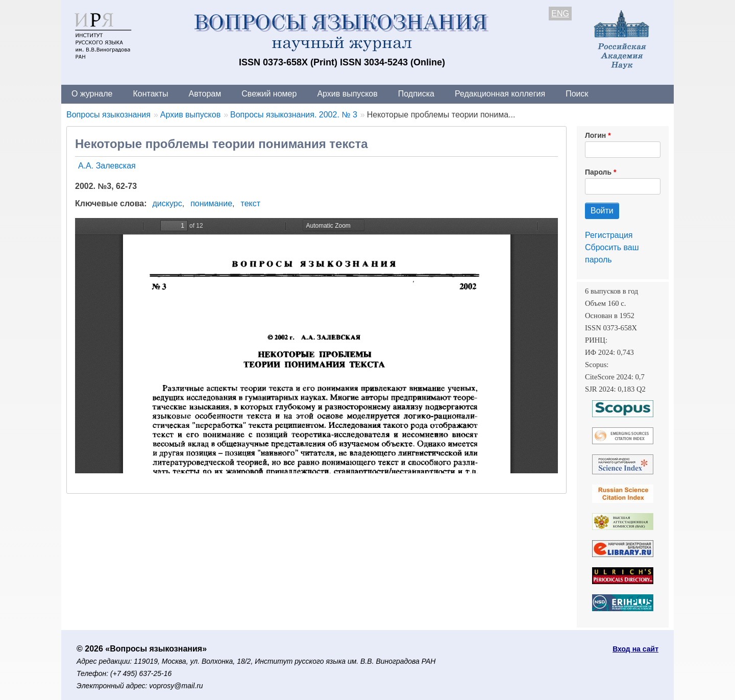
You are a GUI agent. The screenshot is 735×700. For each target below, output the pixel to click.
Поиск (577, 94)
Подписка (416, 94)
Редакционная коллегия (500, 94)
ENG (560, 14)
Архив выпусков (347, 94)
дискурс (167, 203)
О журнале (92, 94)
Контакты (150, 94)
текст (250, 203)
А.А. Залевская (107, 166)
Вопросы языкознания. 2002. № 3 (294, 115)
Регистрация (609, 235)
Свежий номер (269, 94)
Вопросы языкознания (108, 115)
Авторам (205, 94)
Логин (595, 135)
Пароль (598, 172)
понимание (211, 203)
